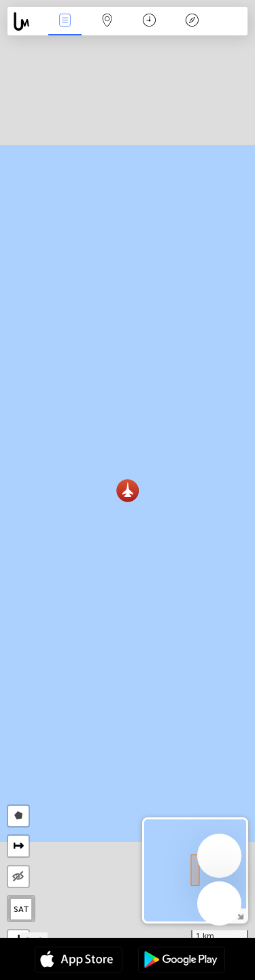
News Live (65, 21)
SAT (21, 909)
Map (107, 21)
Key (192, 21)
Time (149, 21)
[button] (128, 490)
